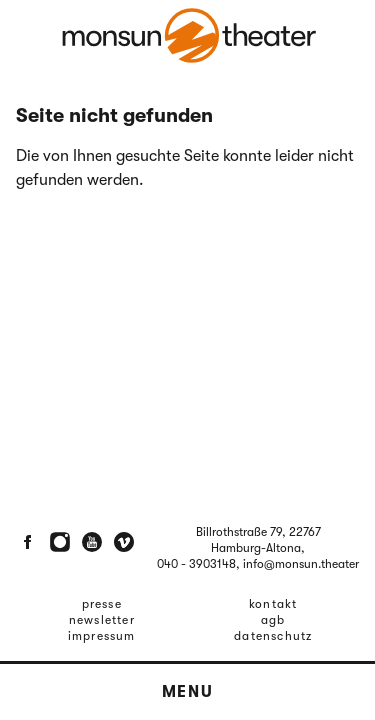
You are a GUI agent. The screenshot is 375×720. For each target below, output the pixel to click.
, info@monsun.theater (297, 564)
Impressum (102, 636)
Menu (187, 692)
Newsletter (102, 620)
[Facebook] (28, 542)
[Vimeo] (124, 542)
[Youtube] (92, 542)
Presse (102, 604)
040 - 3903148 (196, 564)
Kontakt (273, 604)
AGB (273, 620)
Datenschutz (273, 636)
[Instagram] (60, 542)
